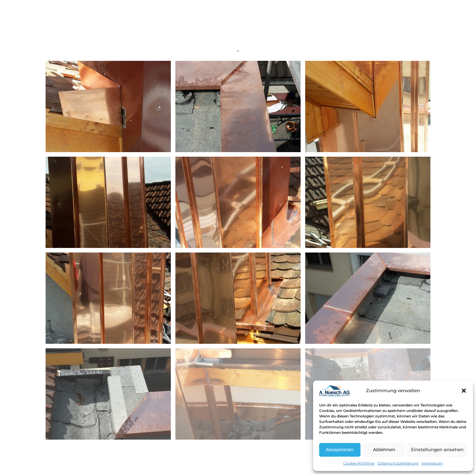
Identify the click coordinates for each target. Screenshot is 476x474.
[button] (464, 391)
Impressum (432, 463)
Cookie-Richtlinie (359, 463)
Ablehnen (384, 450)
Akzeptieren (340, 450)
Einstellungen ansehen (437, 450)
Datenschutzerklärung (398, 463)
